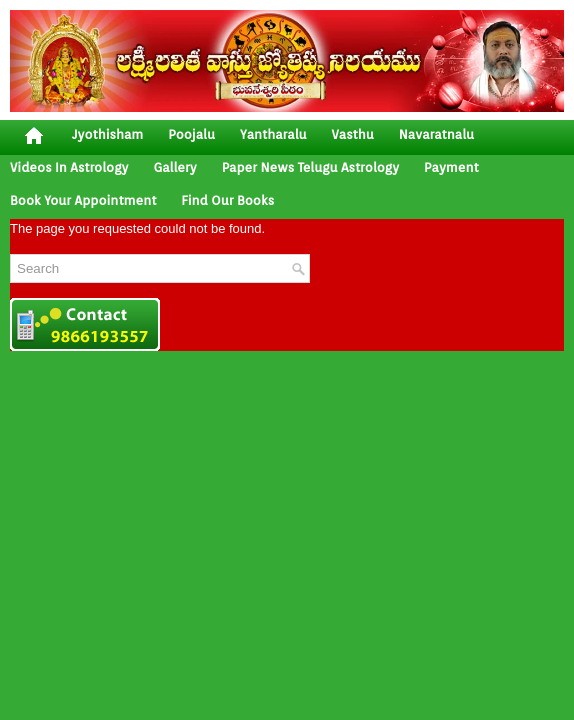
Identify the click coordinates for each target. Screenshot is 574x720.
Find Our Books (227, 200)
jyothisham (107, 134)
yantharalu (273, 134)
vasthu (353, 134)
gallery (174, 167)
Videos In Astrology (69, 167)
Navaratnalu (436, 134)
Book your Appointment (83, 200)
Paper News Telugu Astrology (310, 167)
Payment (451, 167)
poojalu (191, 134)
